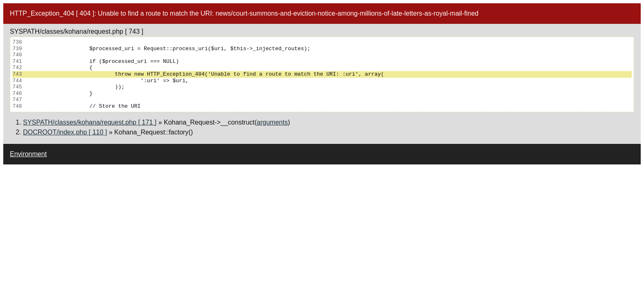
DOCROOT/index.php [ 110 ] (65, 132)
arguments (272, 122)
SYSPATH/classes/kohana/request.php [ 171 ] (90, 122)
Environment (28, 154)
